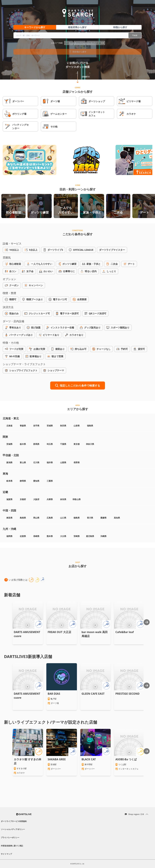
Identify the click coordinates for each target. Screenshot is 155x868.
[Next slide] (147, 622)
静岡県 (23, 481)
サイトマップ (6, 854)
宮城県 (50, 426)
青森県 (23, 426)
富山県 (23, 462)
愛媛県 (103, 518)
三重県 (50, 481)
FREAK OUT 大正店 (59, 632)
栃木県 (23, 444)
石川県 (36, 462)
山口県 (63, 518)
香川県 (90, 518)
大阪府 (36, 499)
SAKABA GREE (57, 759)
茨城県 (9, 444)
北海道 (9, 426)
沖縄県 (103, 536)
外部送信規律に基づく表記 (12, 846)
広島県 (50, 518)
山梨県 (63, 462)
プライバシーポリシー (10, 837)
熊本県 (50, 536)
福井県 (50, 462)
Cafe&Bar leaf (125, 632)
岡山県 (36, 518)
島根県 (23, 518)
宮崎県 (77, 536)
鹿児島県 (90, 536)
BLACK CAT (89, 759)
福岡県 (9, 536)
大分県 (63, 536)
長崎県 (36, 536)
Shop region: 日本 (136, 814)
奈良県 (63, 499)
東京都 (77, 444)
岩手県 (36, 426)
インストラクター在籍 (96, 43)
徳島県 (77, 518)
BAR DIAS (54, 694)
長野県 (77, 462)
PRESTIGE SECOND (127, 694)
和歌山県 (77, 499)
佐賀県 (23, 536)
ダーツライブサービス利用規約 (14, 821)
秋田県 (63, 426)
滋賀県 (9, 499)
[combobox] (77, 35)
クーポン (69, 43)
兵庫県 (50, 499)
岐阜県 (9, 481)
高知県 (117, 518)
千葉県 (63, 444)
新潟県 (9, 462)
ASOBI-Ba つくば (126, 759)
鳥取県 (9, 518)
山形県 (77, 426)
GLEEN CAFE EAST (93, 694)
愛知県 (36, 481)
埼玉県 (50, 444)
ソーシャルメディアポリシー (13, 829)
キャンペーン (80, 43)
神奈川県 (90, 444)
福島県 (90, 426)
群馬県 (36, 444)
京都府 (23, 499)
